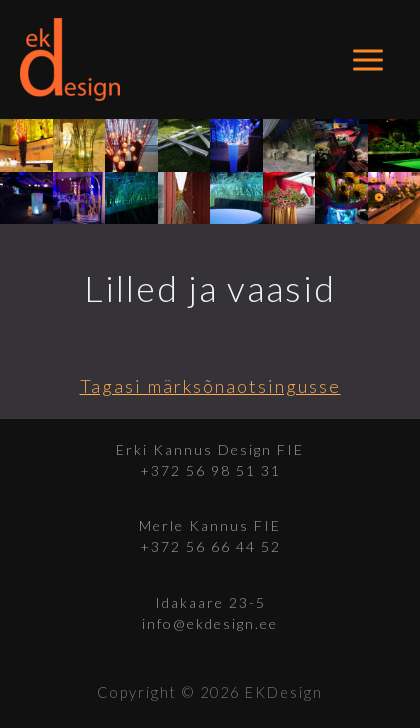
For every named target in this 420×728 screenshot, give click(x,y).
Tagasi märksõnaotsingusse (210, 386)
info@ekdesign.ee (210, 623)
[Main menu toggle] (368, 59)
